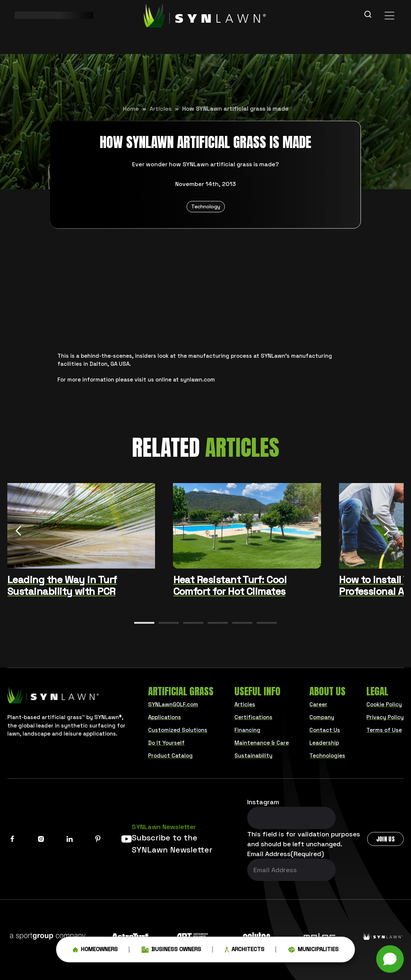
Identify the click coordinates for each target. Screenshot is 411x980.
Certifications (253, 717)
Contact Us (325, 730)
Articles (161, 109)
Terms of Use (384, 730)
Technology (206, 206)
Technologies (327, 755)
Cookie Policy (384, 704)
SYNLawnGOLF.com (173, 704)
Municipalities (313, 951)
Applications (165, 717)
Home (131, 109)
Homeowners (95, 951)
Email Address (286, 854)
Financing (247, 730)
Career (318, 704)
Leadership (324, 743)
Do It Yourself (166, 743)
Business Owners (171, 951)
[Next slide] (387, 532)
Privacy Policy (385, 717)
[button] (144, 623)
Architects (245, 951)
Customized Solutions (178, 730)
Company (322, 717)
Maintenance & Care (262, 743)
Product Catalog (170, 755)
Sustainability (253, 755)
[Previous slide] (18, 532)
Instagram (263, 802)
